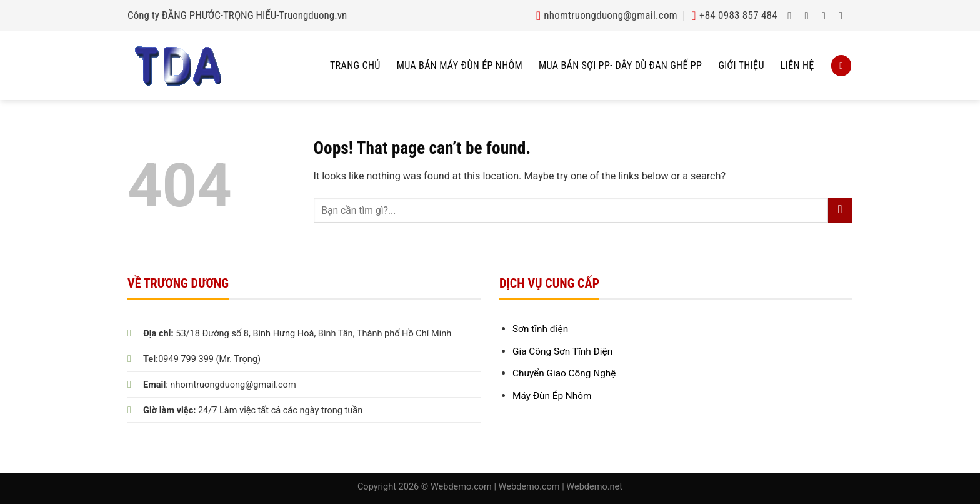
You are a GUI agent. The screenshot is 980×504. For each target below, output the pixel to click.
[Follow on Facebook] (793, 16)
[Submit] (840, 210)
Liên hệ (797, 65)
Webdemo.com (461, 487)
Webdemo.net (594, 487)
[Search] (841, 65)
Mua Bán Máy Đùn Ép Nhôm (460, 65)
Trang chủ (355, 65)
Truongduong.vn (313, 15)
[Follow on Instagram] (810, 16)
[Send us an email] (844, 16)
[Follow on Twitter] (827, 16)
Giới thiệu (741, 65)
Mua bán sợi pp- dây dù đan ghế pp (620, 65)
